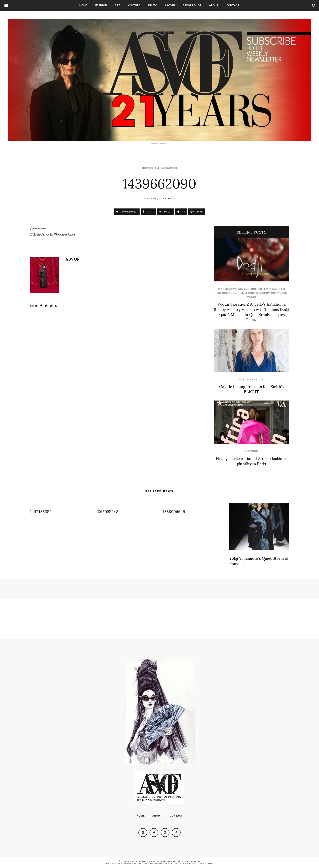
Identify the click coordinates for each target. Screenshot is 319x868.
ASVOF (171, 198)
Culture (134, 5)
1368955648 (107, 511)
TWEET (165, 212)
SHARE (148, 212)
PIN (181, 212)
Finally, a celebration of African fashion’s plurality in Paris (251, 461)
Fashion (101, 5)
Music (251, 297)
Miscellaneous (251, 379)
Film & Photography (254, 293)
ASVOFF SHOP (192, 5)
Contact (233, 5)
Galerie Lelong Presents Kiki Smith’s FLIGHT (251, 389)
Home (83, 5)
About (214, 5)
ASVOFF (170, 5)
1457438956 (41, 511)
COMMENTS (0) (127, 212)
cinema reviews (230, 289)
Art (118, 5)
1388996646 (174, 511)
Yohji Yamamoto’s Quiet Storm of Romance (259, 560)
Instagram (151, 168)
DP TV (152, 5)
